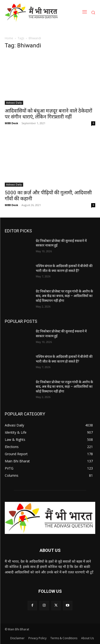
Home (9, 38)
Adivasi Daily (14, 103)
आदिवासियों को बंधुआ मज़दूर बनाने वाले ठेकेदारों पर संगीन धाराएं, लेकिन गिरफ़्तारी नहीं (48, 114)
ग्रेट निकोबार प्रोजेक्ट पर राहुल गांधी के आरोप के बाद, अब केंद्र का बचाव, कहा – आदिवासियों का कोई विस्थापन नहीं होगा (64, 296)
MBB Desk (11, 123)
